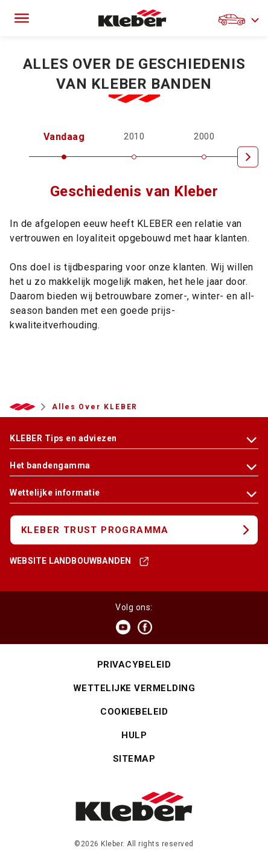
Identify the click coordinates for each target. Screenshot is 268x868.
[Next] (248, 157)
